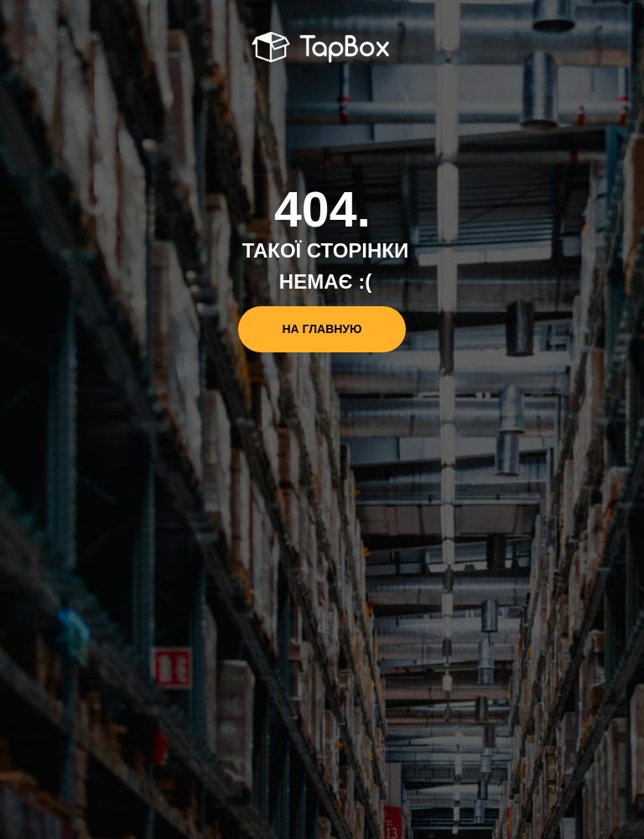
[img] (322, 49)
